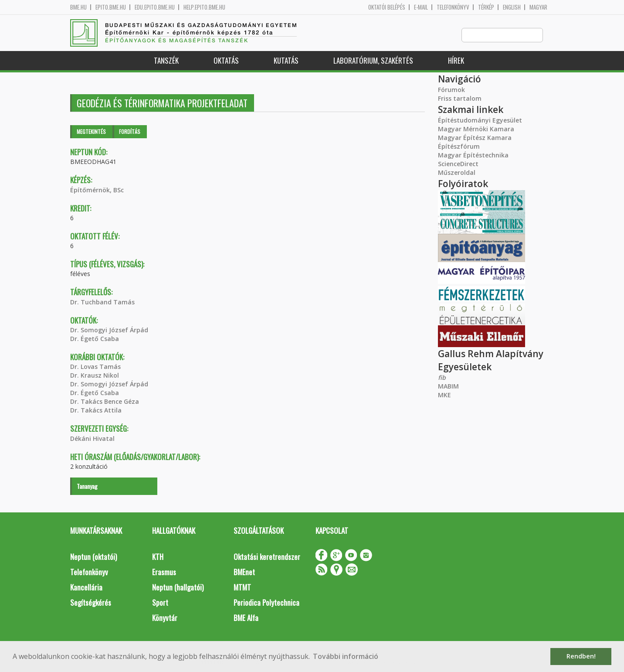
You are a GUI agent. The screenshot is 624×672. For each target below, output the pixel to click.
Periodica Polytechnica (266, 603)
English (512, 7)
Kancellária (86, 588)
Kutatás (286, 61)
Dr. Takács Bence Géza (105, 402)
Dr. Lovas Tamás (95, 367)
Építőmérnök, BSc (97, 190)
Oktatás (226, 61)
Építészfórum (459, 147)
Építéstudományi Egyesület (480, 121)
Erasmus (164, 572)
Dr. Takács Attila (96, 411)
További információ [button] (346, 656)
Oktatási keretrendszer (267, 557)
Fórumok (451, 90)
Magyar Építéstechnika (473, 155)
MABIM (448, 387)
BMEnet (244, 572)
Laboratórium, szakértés (373, 61)
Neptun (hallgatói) (178, 588)
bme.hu (78, 7)
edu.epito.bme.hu (155, 7)
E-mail (421, 7)
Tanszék (166, 61)
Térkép (486, 7)
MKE (444, 395)
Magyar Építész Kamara (475, 138)
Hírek (456, 61)
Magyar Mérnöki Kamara (476, 129)
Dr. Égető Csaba (95, 339)
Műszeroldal (457, 173)
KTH (158, 557)
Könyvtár (165, 618)
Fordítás (130, 132)
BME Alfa (246, 618)
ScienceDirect (458, 164)
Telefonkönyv (453, 7)
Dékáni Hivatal (92, 439)
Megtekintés (91, 132)
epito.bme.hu (111, 7)
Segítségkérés (91, 603)
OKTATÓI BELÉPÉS (387, 7)
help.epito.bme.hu (204, 7)
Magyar (538, 7)
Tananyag (87, 486)
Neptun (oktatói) (93, 557)
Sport (160, 603)
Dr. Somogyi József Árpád (109, 330)
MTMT (242, 588)
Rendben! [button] (581, 656)
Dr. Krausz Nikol (95, 376)
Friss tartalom (460, 99)
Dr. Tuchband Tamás (102, 302)
